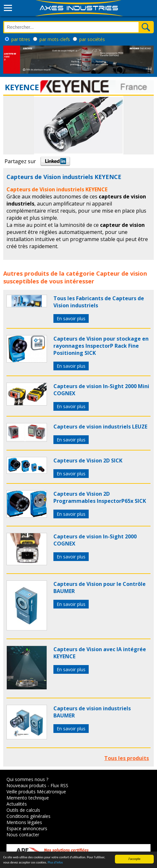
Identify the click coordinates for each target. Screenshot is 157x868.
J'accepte (134, 859)
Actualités (17, 804)
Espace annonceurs (27, 828)
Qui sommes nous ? (27, 779)
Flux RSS (59, 785)
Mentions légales (24, 822)
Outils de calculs (23, 810)
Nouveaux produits (26, 785)
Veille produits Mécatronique (36, 792)
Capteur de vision (122, 273)
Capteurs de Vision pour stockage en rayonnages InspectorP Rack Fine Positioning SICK (101, 346)
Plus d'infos (55, 862)
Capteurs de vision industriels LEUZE (100, 427)
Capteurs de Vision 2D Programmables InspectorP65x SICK (100, 497)
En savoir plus (71, 318)
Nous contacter (23, 835)
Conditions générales (28, 816)
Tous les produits (127, 758)
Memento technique (28, 798)
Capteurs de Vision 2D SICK (88, 460)
